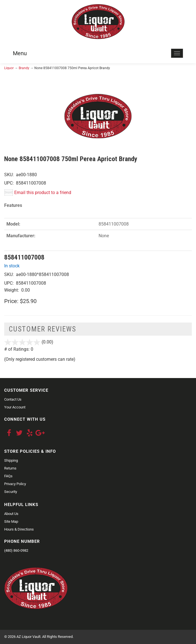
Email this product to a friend (43, 193)
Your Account (15, 407)
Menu (20, 53)
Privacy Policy (15, 484)
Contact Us (13, 399)
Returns (10, 468)
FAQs (8, 476)
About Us (11, 514)
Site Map (11, 521)
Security (11, 492)
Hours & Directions (19, 529)
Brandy (24, 68)
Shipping (11, 460)
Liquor (9, 68)
